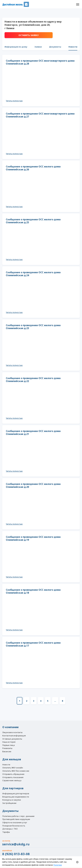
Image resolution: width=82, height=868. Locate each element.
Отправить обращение (13, 774)
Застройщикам (9, 803)
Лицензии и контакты (12, 732)
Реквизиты (7, 748)
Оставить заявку (29, 35)
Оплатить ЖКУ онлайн (13, 768)
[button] (78, 4)
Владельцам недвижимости (16, 797)
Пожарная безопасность (14, 826)
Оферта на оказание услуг (15, 823)
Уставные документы (12, 739)
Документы (55, 47)
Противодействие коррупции (16, 819)
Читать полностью (14, 101)
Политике (58, 865)
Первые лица (9, 745)
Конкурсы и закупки (12, 800)
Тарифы (6, 832)
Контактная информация (14, 736)
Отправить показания (13, 777)
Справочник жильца (12, 781)
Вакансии (7, 752)
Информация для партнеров (16, 794)
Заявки (38, 47)
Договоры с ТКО (10, 829)
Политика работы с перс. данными (18, 816)
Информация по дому (16, 47)
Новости (73, 47)
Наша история (9, 742)
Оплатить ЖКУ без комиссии (16, 771)
